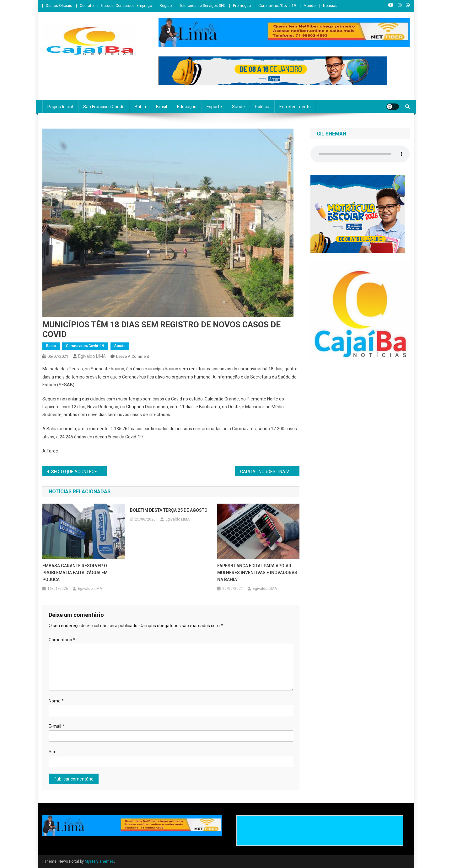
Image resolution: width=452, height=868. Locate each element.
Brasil (161, 107)
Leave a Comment (133, 356)
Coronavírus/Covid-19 (277, 6)
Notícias (330, 6)
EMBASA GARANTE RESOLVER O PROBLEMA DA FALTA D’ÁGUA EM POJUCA (75, 573)
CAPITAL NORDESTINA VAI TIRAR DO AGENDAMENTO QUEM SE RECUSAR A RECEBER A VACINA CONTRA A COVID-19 (270, 472)
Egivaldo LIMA (92, 356)
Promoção (242, 6)
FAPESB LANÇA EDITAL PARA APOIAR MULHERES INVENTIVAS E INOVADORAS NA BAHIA (257, 573)
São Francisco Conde (104, 107)
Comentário (62, 640)
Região (166, 6)
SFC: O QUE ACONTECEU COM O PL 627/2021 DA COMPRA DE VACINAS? (79, 472)
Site (53, 752)
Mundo (309, 6)
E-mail (56, 726)
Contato (87, 6)
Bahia (140, 107)
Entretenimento (295, 107)
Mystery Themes (99, 861)
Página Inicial (60, 107)
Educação (187, 107)
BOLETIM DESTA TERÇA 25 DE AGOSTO (169, 510)
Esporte (214, 107)
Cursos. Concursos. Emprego (126, 6)
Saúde (238, 107)
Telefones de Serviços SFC (202, 6)
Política (262, 107)
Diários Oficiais (59, 6)
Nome (56, 701)
